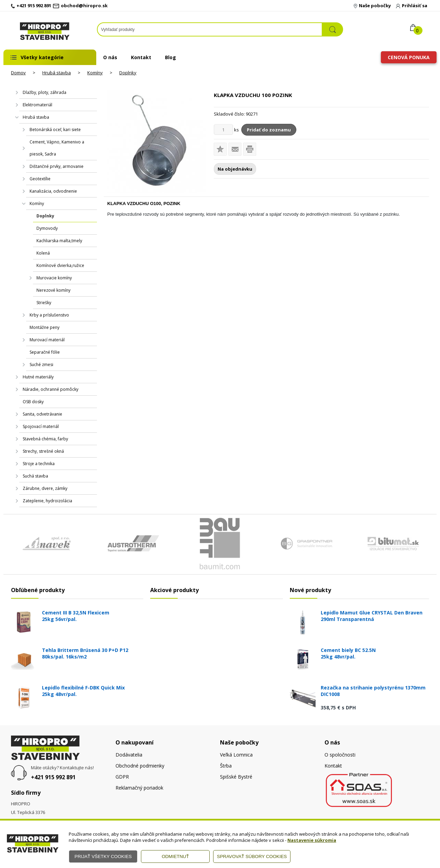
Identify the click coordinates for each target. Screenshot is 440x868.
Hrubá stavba (57, 73)
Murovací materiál (47, 340)
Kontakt (141, 57)
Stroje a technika (39, 464)
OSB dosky (33, 402)
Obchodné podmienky (140, 766)
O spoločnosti (340, 755)
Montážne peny (45, 327)
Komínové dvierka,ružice (60, 265)
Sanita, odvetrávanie (42, 414)
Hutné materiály (38, 377)
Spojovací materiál (41, 426)
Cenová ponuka (409, 57)
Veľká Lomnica (236, 755)
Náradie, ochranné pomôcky (51, 389)
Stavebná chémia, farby (45, 439)
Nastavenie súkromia (312, 840)
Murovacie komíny (54, 278)
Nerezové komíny (53, 290)
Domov (18, 73)
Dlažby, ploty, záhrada (45, 92)
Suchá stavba (35, 476)
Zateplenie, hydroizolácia (47, 501)
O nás (110, 57)
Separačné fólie (45, 352)
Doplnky (128, 73)
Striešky (44, 303)
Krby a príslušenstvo (49, 315)
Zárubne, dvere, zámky (45, 488)
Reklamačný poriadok (139, 788)
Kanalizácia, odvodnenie (53, 191)
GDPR (122, 777)
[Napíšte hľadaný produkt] (210, 29)
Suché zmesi (41, 365)
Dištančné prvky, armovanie (57, 166)
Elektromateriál (37, 105)
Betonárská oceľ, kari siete (55, 130)
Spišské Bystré (236, 777)
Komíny (95, 73)
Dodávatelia (129, 755)
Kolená (43, 253)
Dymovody (47, 228)
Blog (170, 57)
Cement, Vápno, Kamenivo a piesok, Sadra (57, 148)
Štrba (226, 766)
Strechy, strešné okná (43, 451)
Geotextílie (40, 179)
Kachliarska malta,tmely (59, 241)
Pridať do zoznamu (269, 130)
